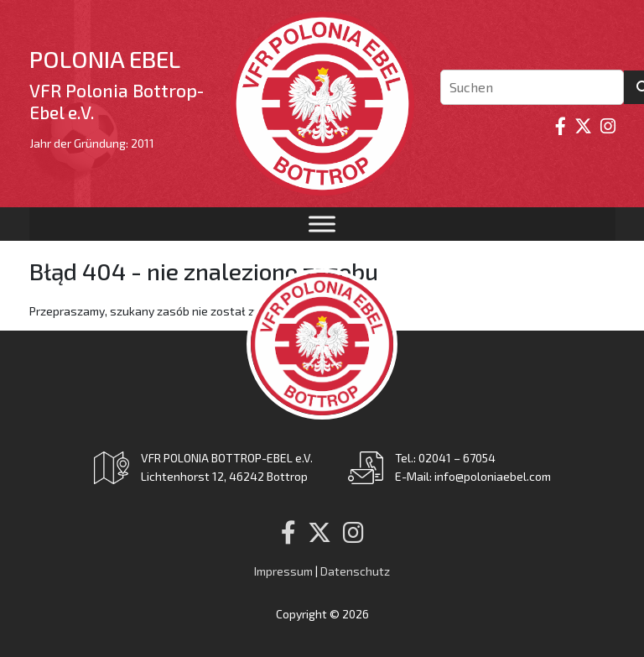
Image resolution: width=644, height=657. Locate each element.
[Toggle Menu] (322, 224)
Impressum (283, 571)
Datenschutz (355, 571)
